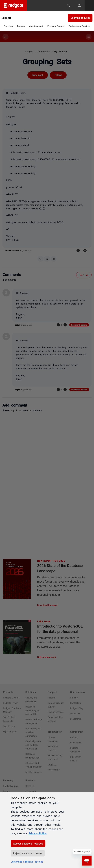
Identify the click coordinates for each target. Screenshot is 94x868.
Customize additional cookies (27, 862)
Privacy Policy (38, 833)
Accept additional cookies (28, 843)
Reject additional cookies (28, 853)
